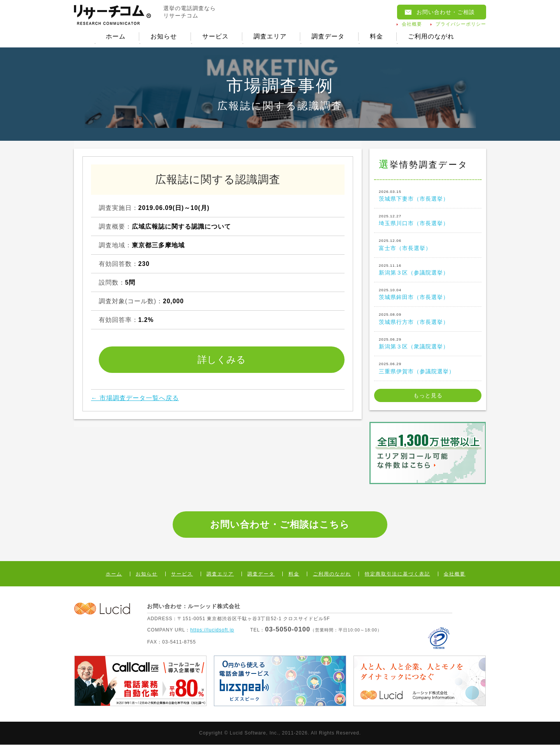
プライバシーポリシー (461, 24)
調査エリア (270, 37)
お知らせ (164, 37)
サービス (215, 37)
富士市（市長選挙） (428, 244)
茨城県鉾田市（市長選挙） (428, 294)
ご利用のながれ (431, 37)
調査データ (328, 37)
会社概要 (412, 24)
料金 (376, 37)
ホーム (116, 37)
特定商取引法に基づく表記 (397, 574)
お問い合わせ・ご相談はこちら (280, 524)
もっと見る (428, 395)
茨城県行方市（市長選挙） (428, 318)
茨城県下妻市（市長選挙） (428, 195)
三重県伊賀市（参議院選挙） (428, 367)
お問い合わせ (446, 12)
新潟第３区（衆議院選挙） (428, 343)
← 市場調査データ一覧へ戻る (135, 398)
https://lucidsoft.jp (212, 630)
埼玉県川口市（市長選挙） (428, 220)
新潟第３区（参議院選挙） (428, 269)
